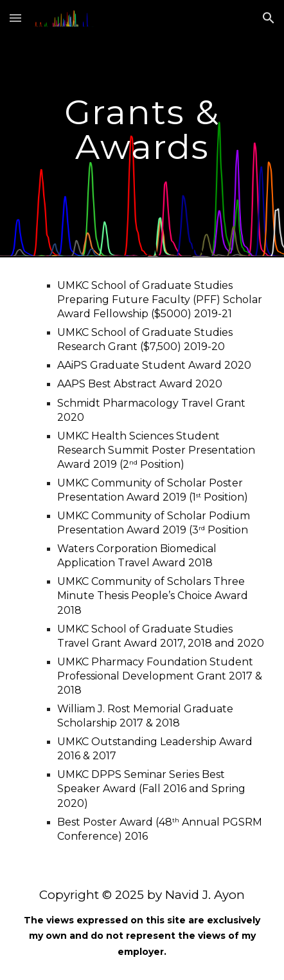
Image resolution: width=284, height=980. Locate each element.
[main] (142, 129)
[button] (15, 18)
